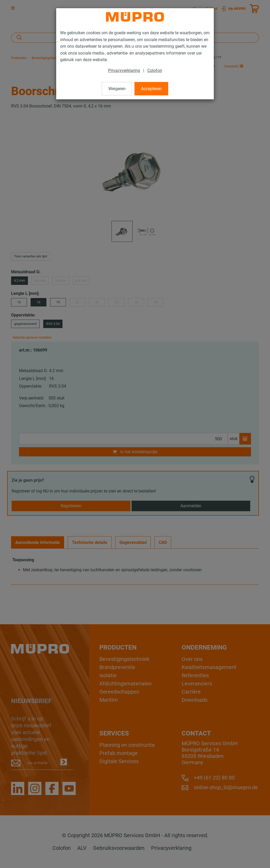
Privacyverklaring (124, 70)
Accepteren (151, 89)
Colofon (155, 70)
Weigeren (117, 89)
